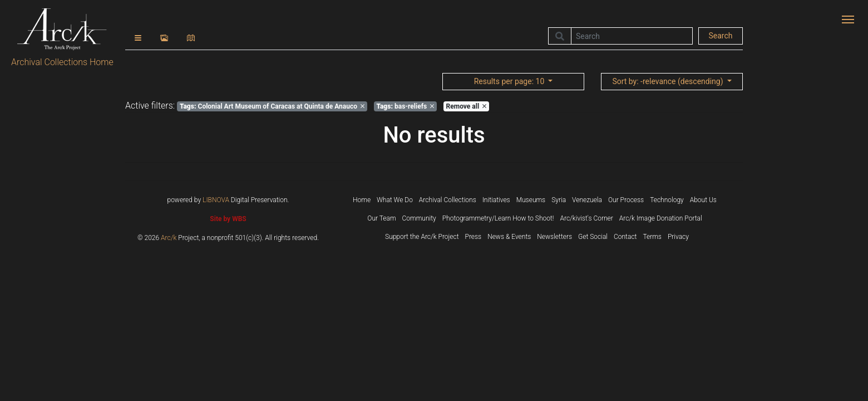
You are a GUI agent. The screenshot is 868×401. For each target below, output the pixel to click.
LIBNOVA (216, 200)
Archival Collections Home (62, 62)
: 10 (510, 81)
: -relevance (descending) (669, 81)
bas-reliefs (405, 106)
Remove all (466, 106)
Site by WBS (228, 219)
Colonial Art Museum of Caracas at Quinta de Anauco (272, 106)
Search (720, 36)
